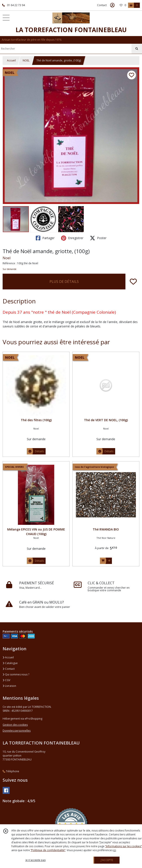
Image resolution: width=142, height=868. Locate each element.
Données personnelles (17, 731)
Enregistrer (72, 238)
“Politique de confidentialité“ (48, 850)
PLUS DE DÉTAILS (64, 282)
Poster (98, 238)
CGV (6, 680)
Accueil (11, 60)
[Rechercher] (137, 49)
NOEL (26, 60)
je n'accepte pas (36, 860)
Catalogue (10, 663)
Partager (45, 238)
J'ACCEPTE (107, 860)
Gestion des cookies (15, 725)
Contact (102, 5)
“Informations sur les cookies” (123, 846)
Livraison (9, 686)
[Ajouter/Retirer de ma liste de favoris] (133, 282)
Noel (7, 258)
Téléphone (11, 771)
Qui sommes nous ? (16, 674)
